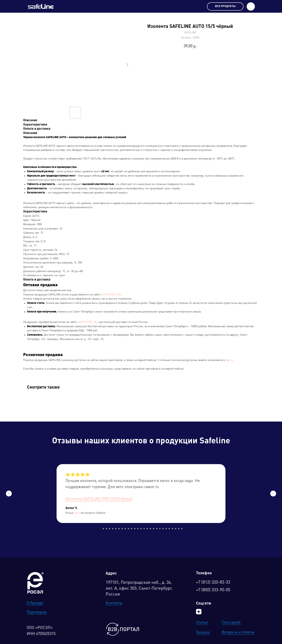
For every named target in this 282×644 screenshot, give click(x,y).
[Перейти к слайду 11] (132, 529)
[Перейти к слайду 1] (100, 529)
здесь (229, 360)
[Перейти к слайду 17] (150, 529)
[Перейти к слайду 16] (147, 529)
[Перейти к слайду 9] (125, 529)
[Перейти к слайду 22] (166, 529)
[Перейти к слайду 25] (176, 529)
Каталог (203, 633)
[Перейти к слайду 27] (182, 529)
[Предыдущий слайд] (9, 494)
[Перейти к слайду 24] (172, 529)
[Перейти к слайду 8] (122, 529)
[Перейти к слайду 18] (154, 529)
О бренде (35, 603)
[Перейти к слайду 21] (163, 529)
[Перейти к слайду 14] (141, 529)
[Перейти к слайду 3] (106, 529)
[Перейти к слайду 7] (119, 529)
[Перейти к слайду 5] (113, 529)
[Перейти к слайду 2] (103, 529)
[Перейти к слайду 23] (169, 529)
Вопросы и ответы (238, 632)
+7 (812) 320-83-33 (213, 582)
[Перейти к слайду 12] (135, 529)
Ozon (77, 513)
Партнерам (37, 612)
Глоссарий (231, 623)
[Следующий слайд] (273, 494)
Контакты (114, 603)
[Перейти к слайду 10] (128, 529)
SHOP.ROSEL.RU (111, 295)
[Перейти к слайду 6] (116, 529)
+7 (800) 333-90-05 (213, 590)
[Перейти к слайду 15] (144, 529)
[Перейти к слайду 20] (160, 529)
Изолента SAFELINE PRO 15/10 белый (99, 499)
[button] (251, 6)
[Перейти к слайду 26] (179, 529)
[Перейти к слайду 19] (157, 529)
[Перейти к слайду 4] (110, 529)
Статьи (202, 623)
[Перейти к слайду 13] (138, 529)
